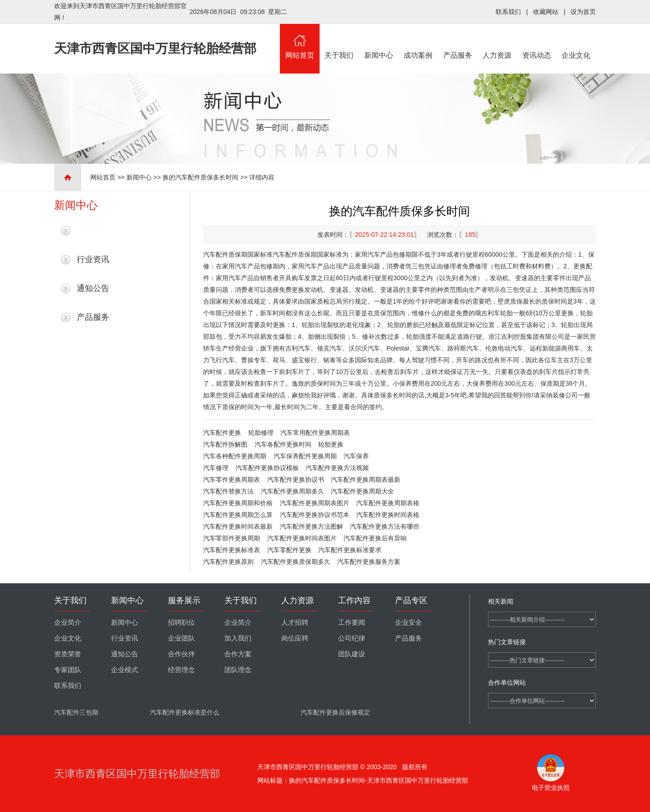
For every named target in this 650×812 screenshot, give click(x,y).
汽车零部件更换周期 (232, 538)
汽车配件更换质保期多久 (296, 562)
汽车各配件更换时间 (283, 444)
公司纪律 (352, 638)
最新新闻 (93, 231)
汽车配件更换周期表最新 (366, 480)
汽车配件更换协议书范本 (315, 515)
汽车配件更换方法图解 (311, 526)
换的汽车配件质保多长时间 (200, 177)
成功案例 (418, 42)
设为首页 (583, 12)
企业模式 (125, 670)
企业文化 (576, 42)
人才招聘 (295, 623)
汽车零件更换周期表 (232, 480)
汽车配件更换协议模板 (267, 468)
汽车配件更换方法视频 (337, 468)
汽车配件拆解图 (225, 444)
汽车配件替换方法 (228, 491)
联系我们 (508, 12)
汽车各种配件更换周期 (235, 456)
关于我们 (339, 42)
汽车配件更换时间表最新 (238, 526)
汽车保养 (356, 456)
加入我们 (238, 638)
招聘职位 (181, 623)
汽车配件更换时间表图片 (302, 538)
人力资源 (497, 42)
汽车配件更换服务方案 (369, 562)
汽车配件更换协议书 (296, 480)
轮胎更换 (331, 444)
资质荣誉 (68, 654)
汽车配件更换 (222, 433)
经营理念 (181, 670)
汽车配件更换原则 (228, 562)
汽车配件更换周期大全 (362, 491)
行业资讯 (93, 259)
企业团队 (181, 638)
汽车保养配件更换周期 (305, 456)
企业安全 (409, 623)
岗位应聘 (295, 638)
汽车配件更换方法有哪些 (385, 526)
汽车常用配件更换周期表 (315, 433)
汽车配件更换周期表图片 (315, 503)
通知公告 (93, 288)
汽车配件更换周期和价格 (238, 503)
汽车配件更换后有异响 (375, 538)
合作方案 (238, 654)
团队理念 (238, 670)
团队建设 (352, 654)
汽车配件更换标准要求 (350, 550)
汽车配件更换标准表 (232, 550)
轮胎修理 (261, 433)
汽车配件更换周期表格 (388, 503)
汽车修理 (216, 468)
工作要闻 (352, 623)
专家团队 (68, 670)
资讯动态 (537, 42)
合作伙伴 (181, 654)
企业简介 (68, 623)
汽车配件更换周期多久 (292, 491)
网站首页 (300, 42)
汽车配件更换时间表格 (388, 515)
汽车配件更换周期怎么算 (238, 515)
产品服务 (458, 42)
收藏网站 (546, 12)
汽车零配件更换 (289, 550)
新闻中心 (379, 42)
